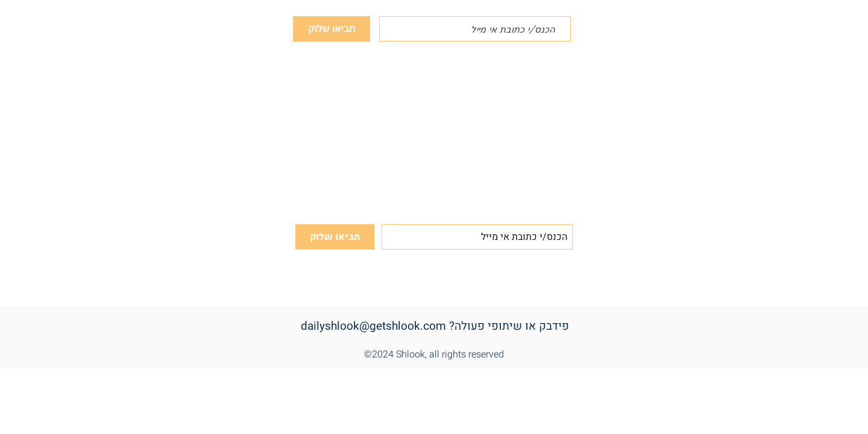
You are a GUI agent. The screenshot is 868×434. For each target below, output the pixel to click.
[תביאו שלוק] (332, 29)
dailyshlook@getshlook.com (373, 326)
